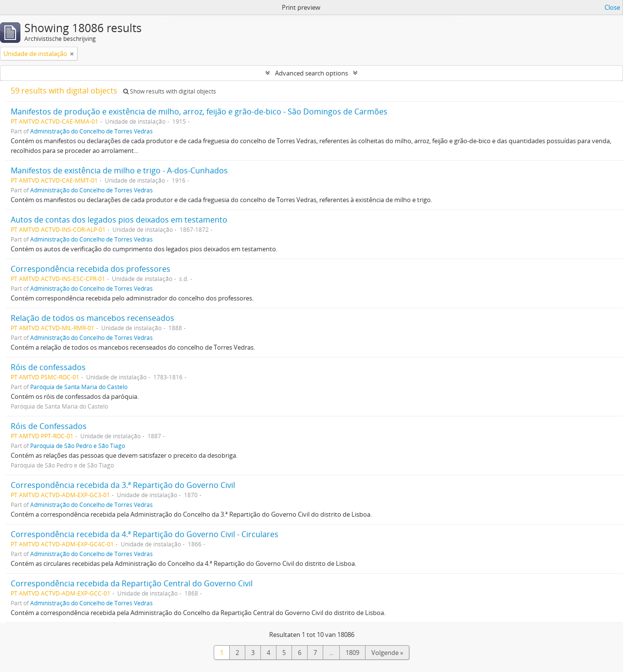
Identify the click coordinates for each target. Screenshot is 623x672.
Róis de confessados (48, 367)
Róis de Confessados (49, 426)
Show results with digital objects (170, 91)
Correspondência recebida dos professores (91, 269)
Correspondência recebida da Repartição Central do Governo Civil (132, 583)
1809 (352, 653)
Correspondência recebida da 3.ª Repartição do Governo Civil (123, 485)
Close (612, 7)
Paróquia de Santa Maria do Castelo (79, 387)
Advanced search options (311, 73)
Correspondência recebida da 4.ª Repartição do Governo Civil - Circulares (145, 534)
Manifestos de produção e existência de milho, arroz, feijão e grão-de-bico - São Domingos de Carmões (199, 112)
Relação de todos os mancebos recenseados (92, 318)
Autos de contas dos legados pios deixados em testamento (119, 220)
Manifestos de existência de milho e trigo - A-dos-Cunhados (119, 170)
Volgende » (387, 653)
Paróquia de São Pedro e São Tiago (78, 446)
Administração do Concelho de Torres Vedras (92, 131)
